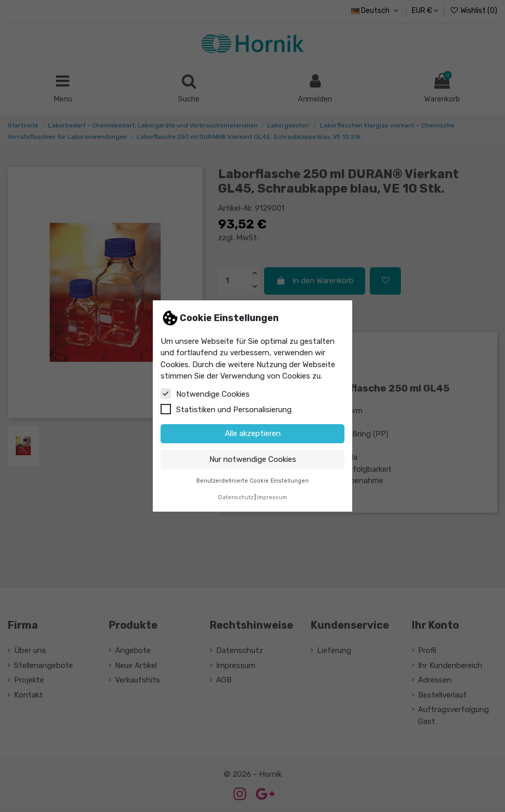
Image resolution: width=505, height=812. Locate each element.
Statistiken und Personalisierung (226, 409)
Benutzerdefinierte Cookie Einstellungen (253, 481)
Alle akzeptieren (253, 433)
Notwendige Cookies (205, 394)
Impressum (272, 497)
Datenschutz (236, 497)
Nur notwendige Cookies (253, 459)
